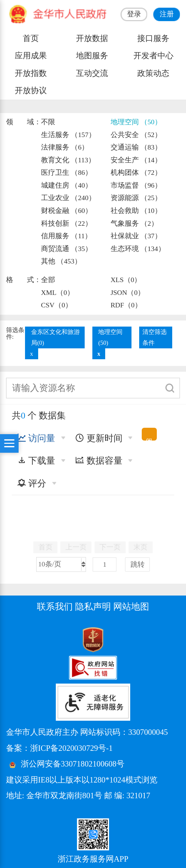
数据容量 (99, 461)
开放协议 (31, 90)
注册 (167, 14)
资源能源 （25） (136, 198)
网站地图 (131, 607)
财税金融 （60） (67, 211)
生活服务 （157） (68, 135)
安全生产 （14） (136, 160)
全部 (48, 280)
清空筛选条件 (155, 337)
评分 (32, 483)
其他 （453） (61, 261)
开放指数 (31, 73)
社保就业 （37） (136, 236)
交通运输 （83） (136, 147)
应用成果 (31, 56)
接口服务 (153, 38)
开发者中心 (153, 56)
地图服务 (92, 56)
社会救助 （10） (136, 211)
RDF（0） (126, 305)
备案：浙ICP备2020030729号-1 (59, 748)
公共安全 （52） (136, 135)
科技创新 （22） (67, 223)
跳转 (138, 564)
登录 (134, 14)
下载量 (36, 461)
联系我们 (55, 607)
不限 (48, 122)
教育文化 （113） (68, 160)
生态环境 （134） (138, 249)
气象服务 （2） (134, 223)
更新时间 (99, 438)
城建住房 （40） (67, 185)
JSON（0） (128, 293)
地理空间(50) (110, 337)
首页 (31, 38)
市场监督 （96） (136, 185)
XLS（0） (126, 280)
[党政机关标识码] (22, 639)
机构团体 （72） (136, 173)
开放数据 (92, 38)
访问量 (36, 438)
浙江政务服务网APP (93, 859)
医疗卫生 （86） (67, 173)
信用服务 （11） (66, 236)
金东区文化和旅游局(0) (55, 337)
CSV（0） (57, 305)
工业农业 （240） (68, 198)
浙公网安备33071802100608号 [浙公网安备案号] (73, 764)
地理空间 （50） (136, 122)
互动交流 (92, 73)
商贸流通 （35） (67, 249)
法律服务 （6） (65, 147)
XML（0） (58, 293)
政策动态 (153, 73)
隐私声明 (93, 607)
